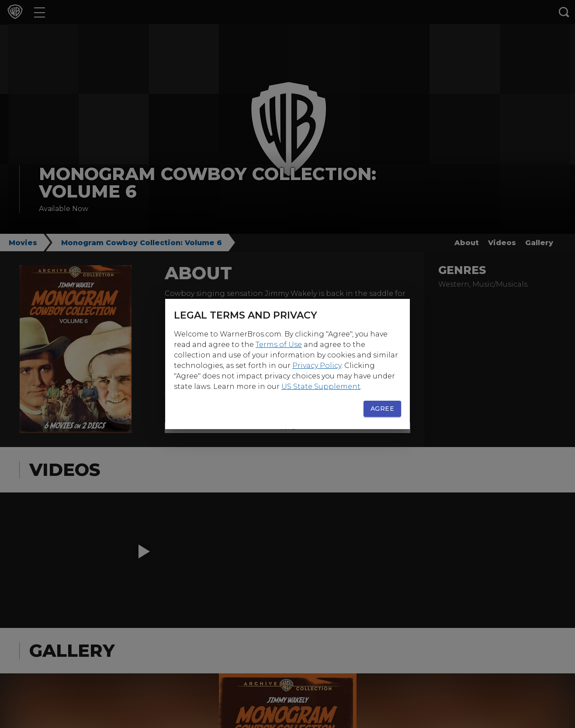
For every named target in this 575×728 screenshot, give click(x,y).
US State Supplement (321, 387)
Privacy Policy (317, 366)
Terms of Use (279, 345)
